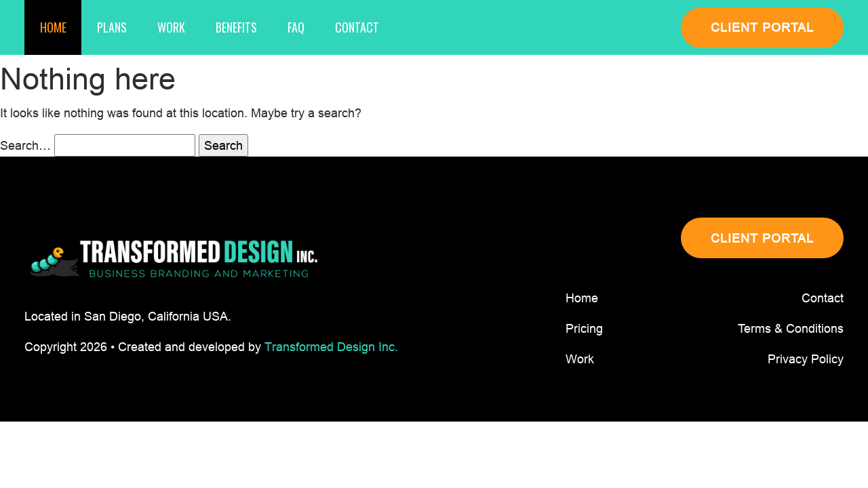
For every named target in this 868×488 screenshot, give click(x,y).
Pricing (584, 328)
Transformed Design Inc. (331, 347)
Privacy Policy (806, 359)
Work (171, 27)
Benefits (236, 27)
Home (53, 27)
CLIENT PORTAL (762, 27)
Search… (25, 145)
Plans (112, 27)
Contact (357, 27)
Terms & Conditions (791, 328)
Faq (296, 27)
